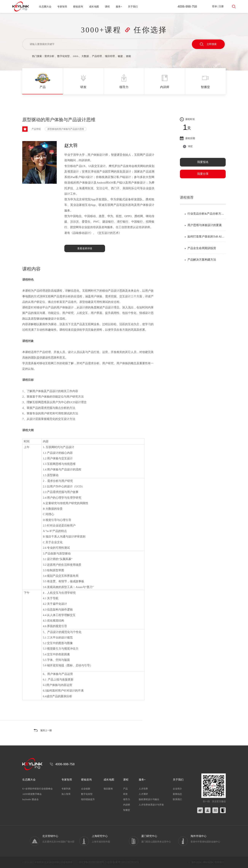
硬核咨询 (78, 7)
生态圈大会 (45, 7)
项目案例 (108, 789)
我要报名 (203, 162)
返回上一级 (47, 730)
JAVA (75, 56)
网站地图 (208, 862)
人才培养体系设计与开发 (151, 805)
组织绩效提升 (88, 799)
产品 (125, 789)
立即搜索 (208, 44)
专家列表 (66, 789)
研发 (125, 794)
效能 (128, 56)
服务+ (119, 7)
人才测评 (143, 794)
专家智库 (62, 7)
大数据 (85, 56)
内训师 (127, 805)
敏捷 (120, 56)
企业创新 (86, 789)
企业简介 (177, 789)
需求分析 (49, 56)
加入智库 (66, 794)
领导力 (127, 799)
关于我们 (133, 7)
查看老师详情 (85, 248)
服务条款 (196, 862)
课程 (107, 7)
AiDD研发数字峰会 (32, 794)
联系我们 (177, 799)
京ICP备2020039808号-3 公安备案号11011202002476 (109, 862)
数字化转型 (63, 56)
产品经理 (97, 56)
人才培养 (143, 789)
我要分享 (203, 174)
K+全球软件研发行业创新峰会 (37, 789)
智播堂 (127, 810)
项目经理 (110, 56)
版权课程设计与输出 (149, 799)
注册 (221, 6)
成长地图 (94, 7)
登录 (215, 6)
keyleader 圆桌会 (30, 799)
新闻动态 (177, 794)
